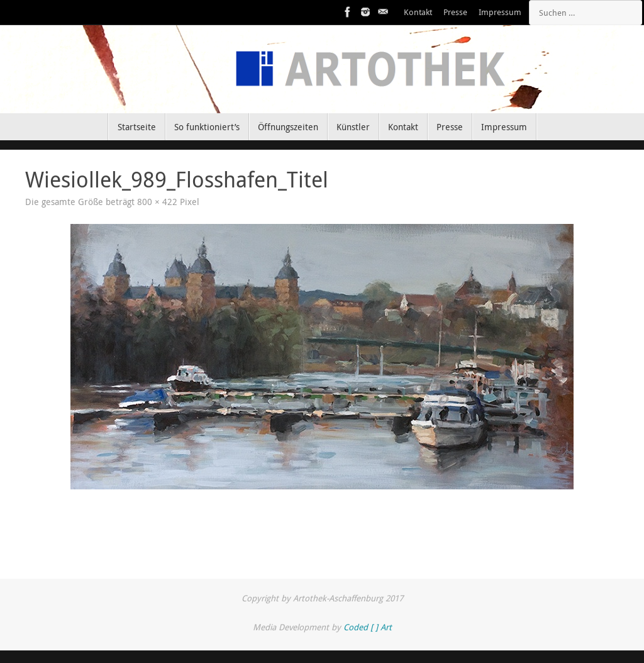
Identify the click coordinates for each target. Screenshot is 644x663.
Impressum (500, 12)
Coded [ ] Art (368, 627)
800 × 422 (157, 202)
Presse (455, 12)
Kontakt (418, 12)
